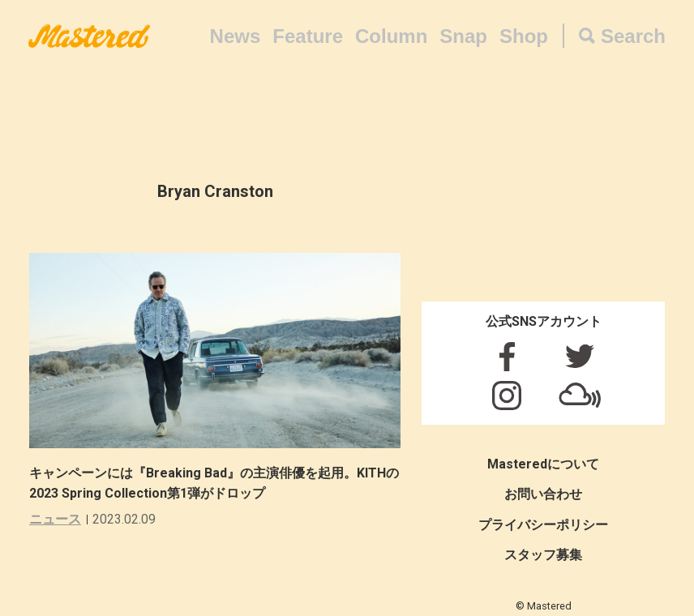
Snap (463, 36)
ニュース (55, 519)
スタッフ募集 (543, 555)
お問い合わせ (543, 494)
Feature (308, 36)
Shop (524, 36)
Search (633, 36)
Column (391, 36)
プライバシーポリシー (543, 525)
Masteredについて (543, 464)
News (236, 36)
